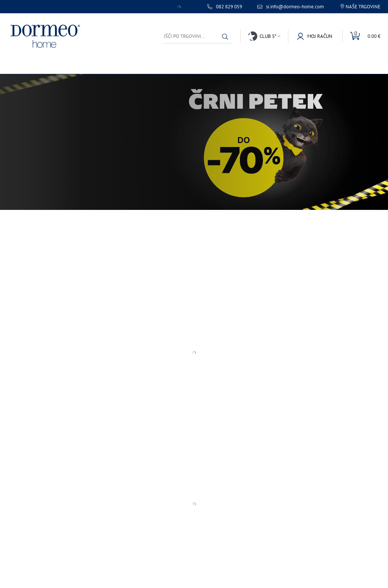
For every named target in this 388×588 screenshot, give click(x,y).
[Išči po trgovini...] (198, 36)
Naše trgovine (363, 7)
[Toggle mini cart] (361, 36)
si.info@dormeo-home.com (295, 7)
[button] (225, 37)
